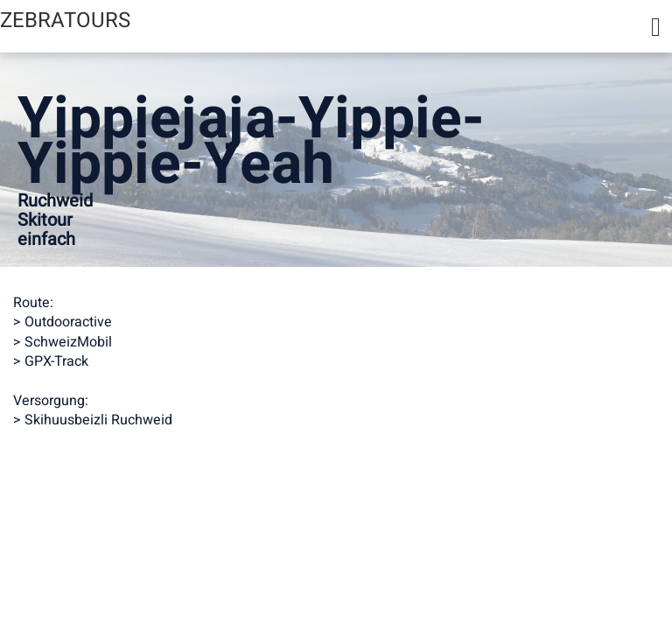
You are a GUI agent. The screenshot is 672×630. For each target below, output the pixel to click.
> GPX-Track (51, 361)
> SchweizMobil (63, 342)
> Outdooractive (63, 322)
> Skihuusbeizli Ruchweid (93, 420)
